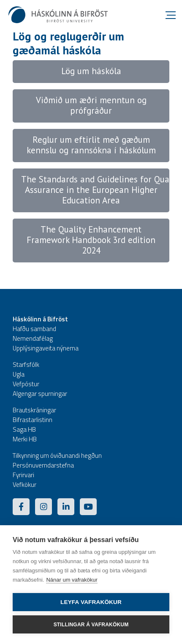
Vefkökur (24, 485)
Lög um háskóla (91, 71)
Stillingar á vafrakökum (91, 625)
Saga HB (24, 429)
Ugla (19, 374)
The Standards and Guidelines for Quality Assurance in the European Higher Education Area (102, 190)
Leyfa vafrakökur (91, 602)
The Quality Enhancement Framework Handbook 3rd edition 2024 (91, 240)
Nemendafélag (33, 338)
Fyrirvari (23, 475)
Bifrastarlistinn (33, 420)
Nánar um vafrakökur (72, 580)
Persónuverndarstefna (43, 465)
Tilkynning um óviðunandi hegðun (57, 456)
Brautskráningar (34, 410)
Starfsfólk (26, 365)
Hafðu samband (34, 329)
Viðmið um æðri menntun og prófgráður (91, 105)
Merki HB (25, 439)
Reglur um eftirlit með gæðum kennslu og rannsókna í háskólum (91, 145)
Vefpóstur (26, 384)
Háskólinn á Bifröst (40, 319)
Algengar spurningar (40, 394)
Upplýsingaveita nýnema (46, 348)
